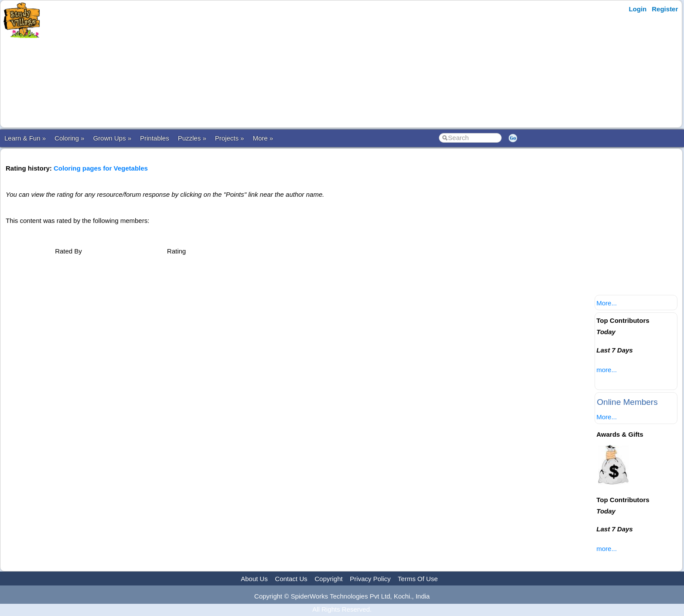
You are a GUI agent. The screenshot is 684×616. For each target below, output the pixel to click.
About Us (254, 579)
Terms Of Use (418, 579)
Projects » (230, 138)
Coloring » (69, 138)
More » (263, 138)
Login (638, 9)
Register (665, 9)
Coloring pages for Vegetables (101, 168)
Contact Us (291, 579)
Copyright (328, 579)
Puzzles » (192, 138)
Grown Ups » (112, 138)
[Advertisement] (215, 64)
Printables (155, 138)
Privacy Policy (370, 579)
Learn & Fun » (25, 138)
